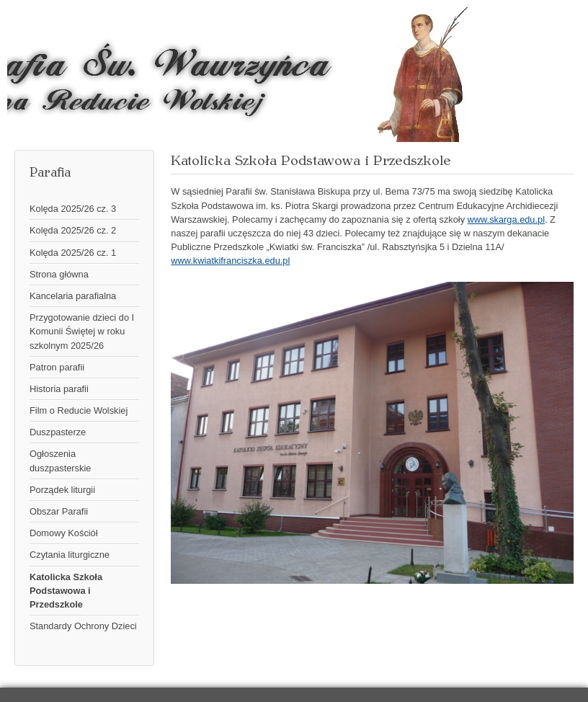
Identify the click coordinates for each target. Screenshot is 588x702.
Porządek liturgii (62, 490)
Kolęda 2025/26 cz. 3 (73, 209)
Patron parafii (57, 367)
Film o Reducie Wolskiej (79, 410)
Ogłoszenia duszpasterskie (60, 461)
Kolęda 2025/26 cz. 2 (73, 230)
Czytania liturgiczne (70, 555)
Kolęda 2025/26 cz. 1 (73, 253)
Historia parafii (59, 389)
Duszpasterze (58, 432)
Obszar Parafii (59, 511)
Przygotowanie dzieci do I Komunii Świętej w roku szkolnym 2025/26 (82, 331)
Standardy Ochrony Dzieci (83, 626)
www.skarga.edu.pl (506, 219)
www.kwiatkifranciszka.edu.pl (230, 261)
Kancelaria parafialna (73, 296)
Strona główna (59, 274)
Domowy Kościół (64, 533)
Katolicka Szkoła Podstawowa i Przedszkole (66, 591)
